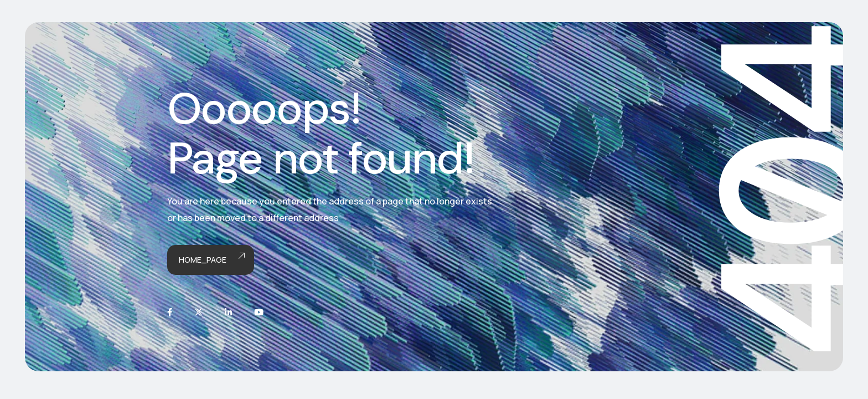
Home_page (211, 260)
